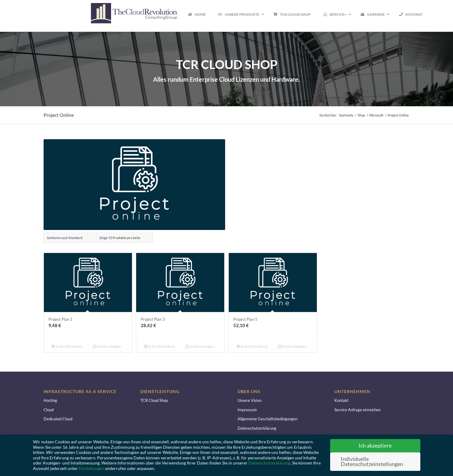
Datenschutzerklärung (257, 428)
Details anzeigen (107, 346)
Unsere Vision (249, 400)
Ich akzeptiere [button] (375, 446)
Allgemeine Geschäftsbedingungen (268, 419)
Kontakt (341, 400)
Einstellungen (91, 468)
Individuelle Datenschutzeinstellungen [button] (372, 462)
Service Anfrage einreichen (358, 410)
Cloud (49, 410)
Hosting (50, 400)
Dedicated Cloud (58, 419)
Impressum (247, 410)
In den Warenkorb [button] (67, 346)
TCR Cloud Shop (154, 400)
